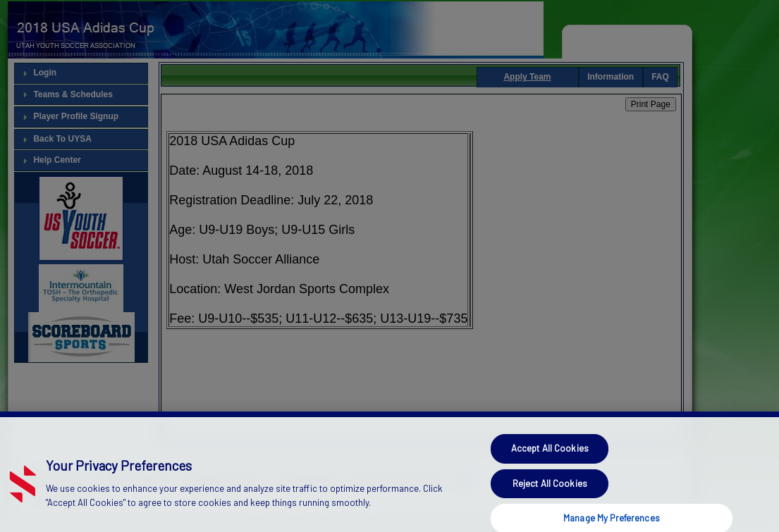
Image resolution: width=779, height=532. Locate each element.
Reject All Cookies (550, 490)
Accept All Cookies (550, 454)
